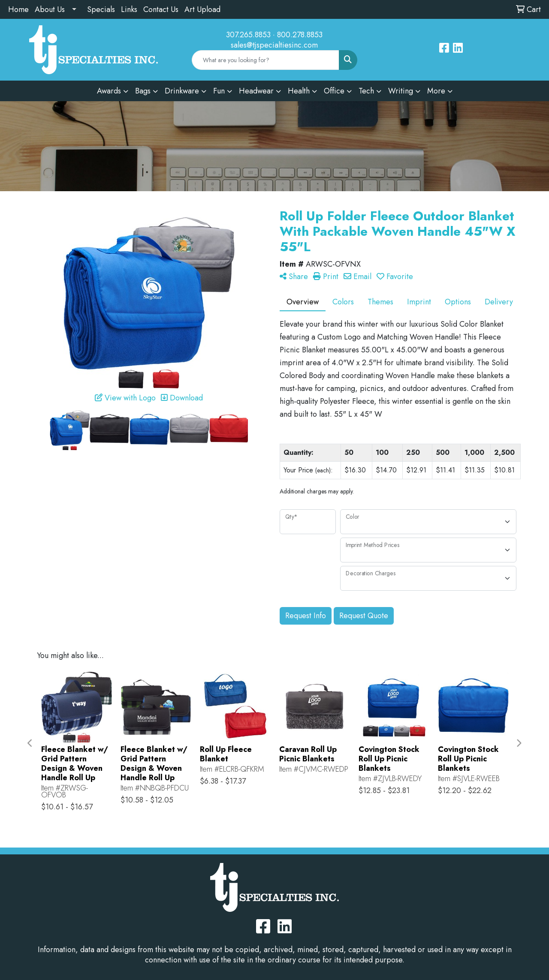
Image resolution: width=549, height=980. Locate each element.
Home (18, 9)
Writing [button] (401, 91)
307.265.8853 (248, 35)
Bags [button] (143, 91)
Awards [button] (109, 91)
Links (129, 9)
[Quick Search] (265, 60)
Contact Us (161, 9)
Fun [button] (219, 91)
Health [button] (299, 91)
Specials (101, 9)
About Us (50, 9)
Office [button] (334, 91)
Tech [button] (366, 91)
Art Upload (202, 9)
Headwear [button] (256, 91)
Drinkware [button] (182, 91)
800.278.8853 (300, 35)
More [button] (436, 91)
